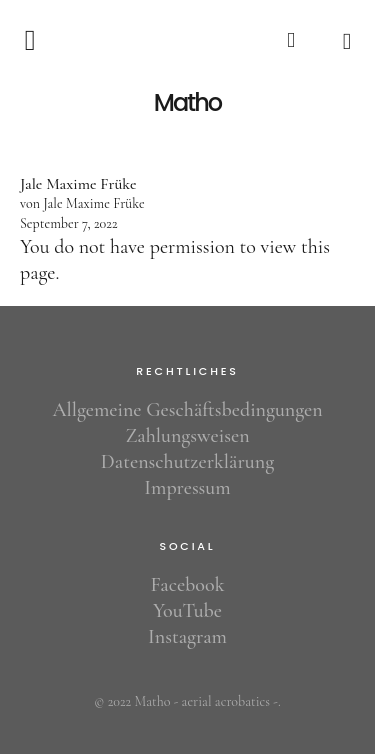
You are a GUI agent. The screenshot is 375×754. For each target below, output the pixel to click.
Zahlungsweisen (187, 436)
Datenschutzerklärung (187, 462)
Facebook (188, 585)
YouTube (187, 611)
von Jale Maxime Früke (82, 203)
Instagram (187, 637)
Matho (187, 103)
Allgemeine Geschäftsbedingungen (187, 410)
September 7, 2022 (69, 223)
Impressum (187, 488)
